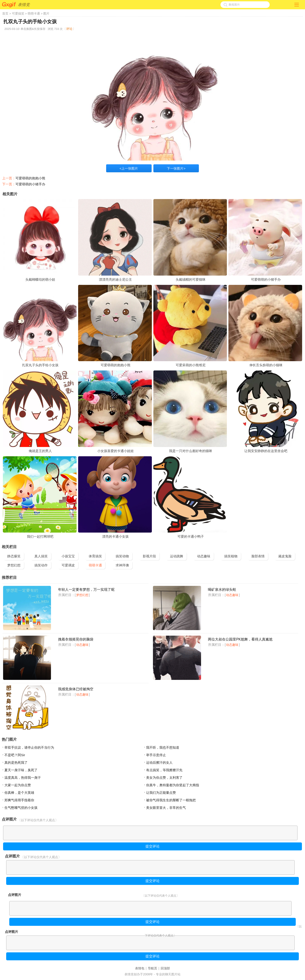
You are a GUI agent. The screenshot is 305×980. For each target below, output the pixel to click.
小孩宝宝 (68, 556)
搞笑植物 (231, 556)
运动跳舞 (177, 556)
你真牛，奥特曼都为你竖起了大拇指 (173, 785)
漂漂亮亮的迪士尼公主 (115, 279)
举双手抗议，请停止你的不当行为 (29, 747)
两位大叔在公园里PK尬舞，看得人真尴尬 (240, 639)
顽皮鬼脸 (285, 556)
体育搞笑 (95, 556)
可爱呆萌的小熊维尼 (191, 365)
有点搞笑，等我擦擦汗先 (164, 770)
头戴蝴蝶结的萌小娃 (40, 279)
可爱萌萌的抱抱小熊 (30, 178)
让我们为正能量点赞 (161, 793)
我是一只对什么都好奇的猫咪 (191, 451)
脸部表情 (258, 556)
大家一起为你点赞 (18, 785)
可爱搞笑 (18, 13)
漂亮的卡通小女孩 (115, 536)
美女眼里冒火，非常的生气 (166, 808)
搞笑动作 (41, 565)
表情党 (24, 5)
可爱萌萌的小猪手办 (30, 184)
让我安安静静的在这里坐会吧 (266, 451)
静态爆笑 (14, 556)
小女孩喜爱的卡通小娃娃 (116, 451)
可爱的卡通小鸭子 (191, 536)
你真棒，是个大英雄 (19, 793)
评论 (69, 29)
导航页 (152, 968)
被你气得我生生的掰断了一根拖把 (171, 800)
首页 (5, 13)
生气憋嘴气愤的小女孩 (21, 808)
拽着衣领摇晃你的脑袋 (76, 639)
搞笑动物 (122, 556)
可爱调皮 (68, 565)
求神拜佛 (122, 565)
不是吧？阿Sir (15, 755)
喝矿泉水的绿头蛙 (222, 590)
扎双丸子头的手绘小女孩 (40, 365)
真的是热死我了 (16, 762)
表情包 (140, 968)
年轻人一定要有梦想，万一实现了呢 (86, 590)
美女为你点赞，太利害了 (164, 778)
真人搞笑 (41, 556)
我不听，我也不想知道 (163, 747)
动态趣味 (204, 556)
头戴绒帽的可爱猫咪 (191, 279)
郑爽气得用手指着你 (19, 800)
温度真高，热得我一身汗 (23, 778)
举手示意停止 (156, 755)
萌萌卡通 (34, 13)
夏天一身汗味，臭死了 (21, 770)
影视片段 (149, 556)
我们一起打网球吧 (40, 536)
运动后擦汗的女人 (159, 762)
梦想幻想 (14, 565)
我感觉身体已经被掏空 (76, 689)
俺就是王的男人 (40, 451)
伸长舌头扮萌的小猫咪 (266, 365)
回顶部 (165, 968)
